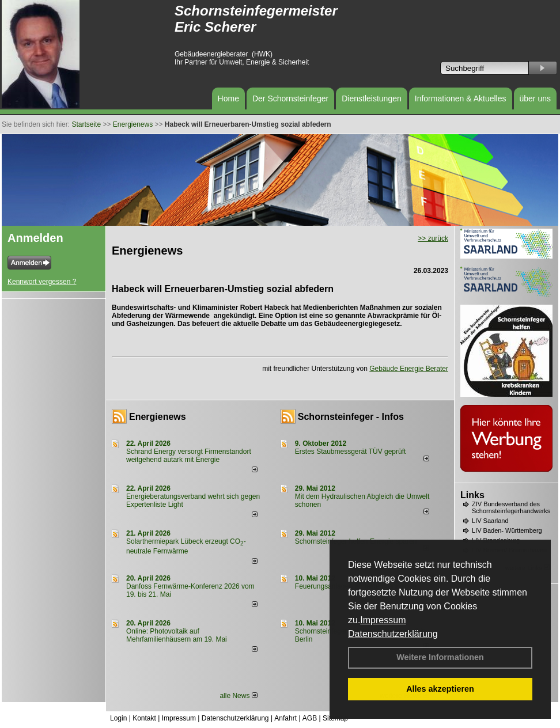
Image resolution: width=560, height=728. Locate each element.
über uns (535, 98)
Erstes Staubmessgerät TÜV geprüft (351, 452)
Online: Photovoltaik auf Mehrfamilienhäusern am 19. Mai (177, 635)
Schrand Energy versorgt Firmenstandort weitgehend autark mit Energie (189, 456)
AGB (310, 718)
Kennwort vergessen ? (42, 282)
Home (228, 98)
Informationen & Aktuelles (461, 98)
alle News (238, 696)
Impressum (383, 620)
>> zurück (433, 238)
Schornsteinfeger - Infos (351, 417)
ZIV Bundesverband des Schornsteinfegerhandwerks (511, 507)
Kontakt (144, 718)
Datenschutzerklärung (393, 634)
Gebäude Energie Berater (409, 369)
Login (118, 718)
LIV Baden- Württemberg (507, 530)
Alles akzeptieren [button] (440, 689)
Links (472, 495)
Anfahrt (285, 718)
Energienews (158, 417)
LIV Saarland (490, 521)
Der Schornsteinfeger (290, 98)
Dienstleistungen (372, 98)
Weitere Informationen (440, 657)
